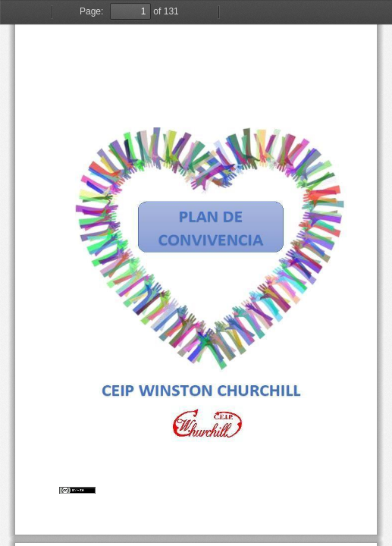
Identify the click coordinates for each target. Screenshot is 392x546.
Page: (91, 11)
